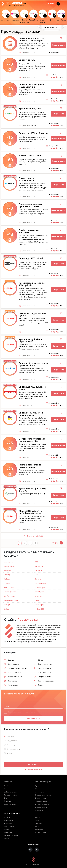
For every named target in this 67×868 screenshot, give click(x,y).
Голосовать (33, 765)
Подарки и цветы (43, 672)
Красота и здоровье (44, 681)
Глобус (6, 609)
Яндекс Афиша (40, 583)
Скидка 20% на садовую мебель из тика (32, 86)
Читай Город (39, 605)
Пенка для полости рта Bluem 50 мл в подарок (31, 39)
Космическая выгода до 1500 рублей (32, 284)
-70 (10, 64)
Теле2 (37, 575)
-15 (10, 137)
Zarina (37, 600)
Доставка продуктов (42, 804)
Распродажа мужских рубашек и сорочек (30, 205)
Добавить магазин (11, 792)
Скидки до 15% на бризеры (33, 133)
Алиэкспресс (8, 562)
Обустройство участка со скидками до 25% (32, 440)
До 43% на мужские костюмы (29, 231)
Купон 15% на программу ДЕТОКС (32, 490)
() (22, 537)
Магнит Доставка (10, 592)
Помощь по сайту (10, 795)
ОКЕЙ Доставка (9, 596)
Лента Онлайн (9, 587)
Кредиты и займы (43, 677)
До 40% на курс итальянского (27, 179)
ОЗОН (37, 562)
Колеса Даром (40, 587)
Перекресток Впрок (11, 600)
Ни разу (9, 753)
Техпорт (7, 583)
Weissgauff (8, 570)
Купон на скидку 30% (30, 108)
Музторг (7, 605)
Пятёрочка (39, 566)
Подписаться (22, 719)
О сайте (7, 786)
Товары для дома (13, 672)
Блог (6, 798)
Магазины (8, 801)
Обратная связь (10, 804)
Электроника (11, 664)
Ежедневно (10, 737)
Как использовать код (12, 789)
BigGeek (7, 579)
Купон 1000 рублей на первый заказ (30, 340)
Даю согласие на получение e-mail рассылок (23, 712)
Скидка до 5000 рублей (31, 258)
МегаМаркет (39, 592)
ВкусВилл (38, 596)
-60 (10, 160)
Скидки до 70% (27, 60)
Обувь (38, 660)
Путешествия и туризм (15, 668)
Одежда (9, 660)
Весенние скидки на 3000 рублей (32, 314)
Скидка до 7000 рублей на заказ (33, 388)
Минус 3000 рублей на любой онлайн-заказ (31, 512)
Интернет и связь (13, 677)
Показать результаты (33, 770)
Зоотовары (10, 681)
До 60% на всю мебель (31, 156)
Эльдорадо (38, 823)
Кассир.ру (38, 570)
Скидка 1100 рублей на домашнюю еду (31, 414)
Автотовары (11, 685)
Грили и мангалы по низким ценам (30, 466)
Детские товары (42, 668)
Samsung (7, 575)
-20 (10, 89)
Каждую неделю (12, 741)
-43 (10, 234)
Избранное (52, 4)
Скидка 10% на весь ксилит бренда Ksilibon (33, 364)
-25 (10, 443)
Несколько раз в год (13, 749)
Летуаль (38, 579)
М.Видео (7, 817)
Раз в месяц (11, 745)
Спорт (38, 685)
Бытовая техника (43, 664)
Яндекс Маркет (9, 566)
